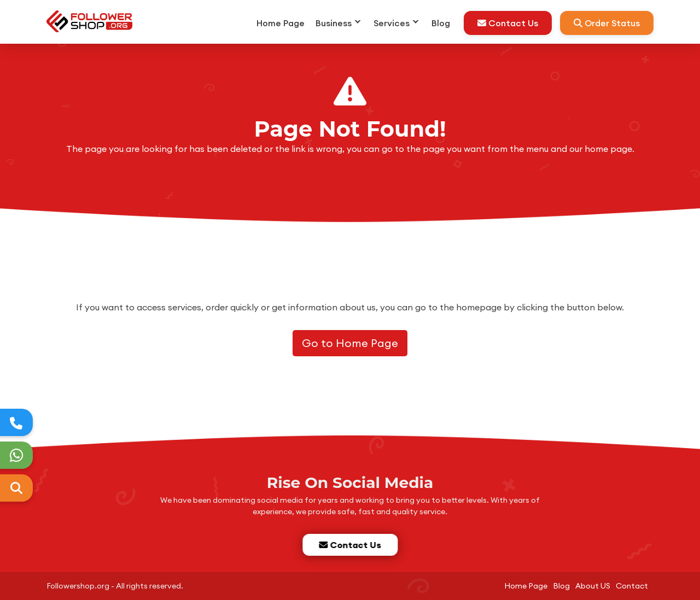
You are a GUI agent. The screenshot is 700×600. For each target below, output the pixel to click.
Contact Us (508, 23)
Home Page (281, 23)
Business (334, 23)
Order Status (607, 23)
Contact (632, 586)
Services (392, 23)
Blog (441, 23)
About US (593, 586)
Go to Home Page (350, 343)
